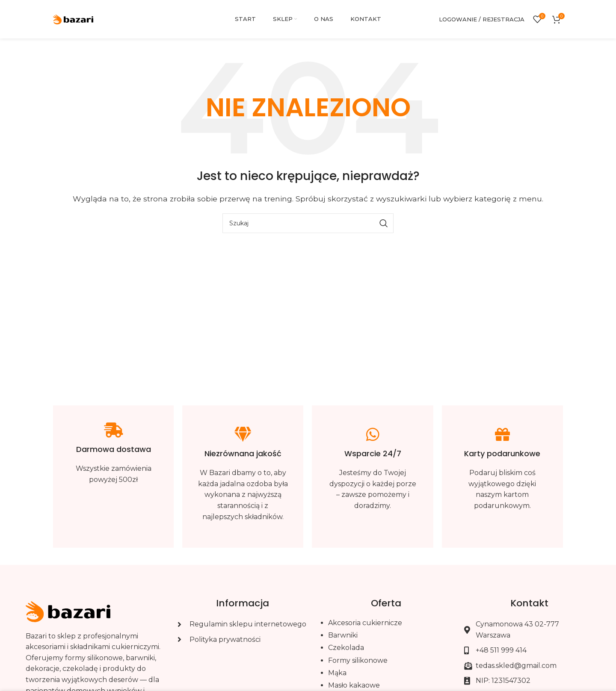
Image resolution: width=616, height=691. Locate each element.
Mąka (337, 673)
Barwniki (343, 635)
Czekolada (346, 648)
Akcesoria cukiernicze (365, 623)
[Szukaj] (308, 223)
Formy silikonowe (358, 660)
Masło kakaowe (354, 685)
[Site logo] (73, 19)
